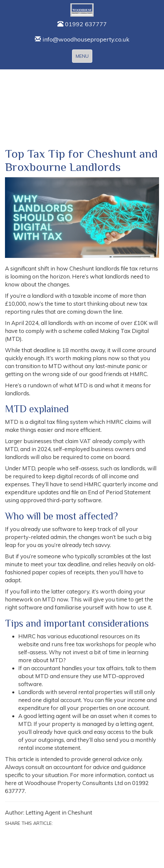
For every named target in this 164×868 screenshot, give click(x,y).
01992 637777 (82, 24)
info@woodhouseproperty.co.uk (82, 39)
